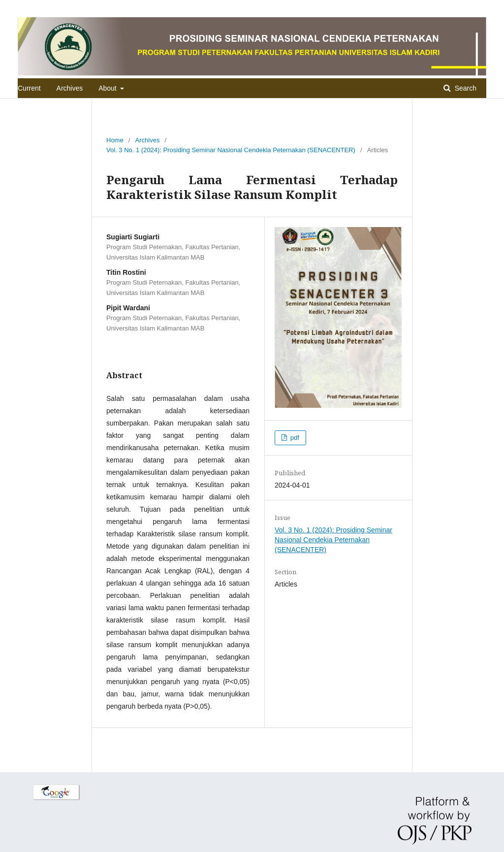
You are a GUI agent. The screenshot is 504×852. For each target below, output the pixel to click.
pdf (294, 438)
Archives (70, 88)
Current (29, 88)
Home (115, 140)
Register (447, 7)
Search (465, 88)
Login (478, 7)
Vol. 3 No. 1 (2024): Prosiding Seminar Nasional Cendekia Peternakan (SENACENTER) (231, 150)
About (108, 88)
